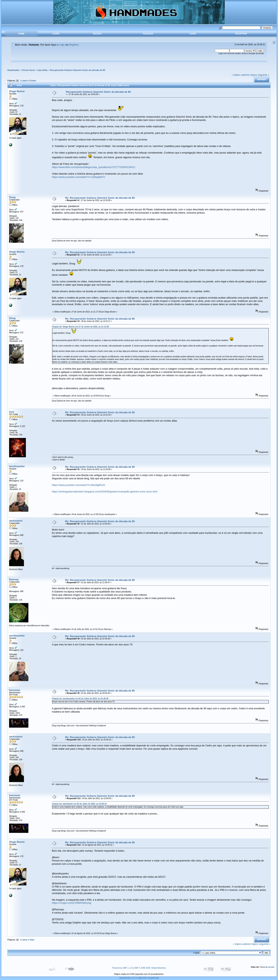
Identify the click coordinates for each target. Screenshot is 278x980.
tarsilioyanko (17, 466)
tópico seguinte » (260, 75)
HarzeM (271, 967)
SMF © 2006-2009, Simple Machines (150, 968)
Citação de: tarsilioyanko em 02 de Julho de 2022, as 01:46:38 (80, 699)
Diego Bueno (17, 91)
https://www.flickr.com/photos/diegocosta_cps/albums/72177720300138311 (94, 167)
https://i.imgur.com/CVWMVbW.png (72, 903)
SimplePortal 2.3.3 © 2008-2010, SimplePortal (139, 978)
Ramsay (14, 579)
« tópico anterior (241, 75)
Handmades (13, 70)
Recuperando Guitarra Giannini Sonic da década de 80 (78, 70)
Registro (74, 45)
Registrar (241, 34)
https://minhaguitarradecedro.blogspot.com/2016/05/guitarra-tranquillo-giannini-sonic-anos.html (105, 492)
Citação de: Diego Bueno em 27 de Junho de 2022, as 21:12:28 (81, 327)
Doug (12, 197)
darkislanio (16, 521)
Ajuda (56, 34)
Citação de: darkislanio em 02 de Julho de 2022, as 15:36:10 (79, 804)
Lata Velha (42, 70)
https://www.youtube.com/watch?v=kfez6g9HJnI (79, 485)
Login (193, 34)
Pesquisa (148, 34)
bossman (15, 690)
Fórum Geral (28, 70)
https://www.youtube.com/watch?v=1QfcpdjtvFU (79, 177)
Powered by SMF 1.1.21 (122, 968)
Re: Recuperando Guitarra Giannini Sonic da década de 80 (100, 198)
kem (12, 412)
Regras (97, 34)
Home (21, 34)
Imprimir (262, 80)
